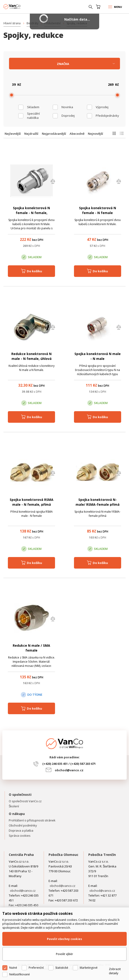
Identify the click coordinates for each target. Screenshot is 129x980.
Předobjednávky (107, 116)
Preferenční (36, 968)
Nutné (13, 968)
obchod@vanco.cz (69, 770)
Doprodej (68, 116)
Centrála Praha (21, 855)
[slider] (12, 95)
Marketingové (89, 968)
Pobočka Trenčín (102, 855)
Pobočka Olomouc (63, 855)
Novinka (67, 107)
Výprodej (102, 107)
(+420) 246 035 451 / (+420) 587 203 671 (69, 764)
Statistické (62, 968)
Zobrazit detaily (115, 971)
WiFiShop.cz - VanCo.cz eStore (21, 7)
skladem (33, 107)
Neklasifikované (20, 974)
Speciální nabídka (33, 116)
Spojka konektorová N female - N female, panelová (31, 213)
